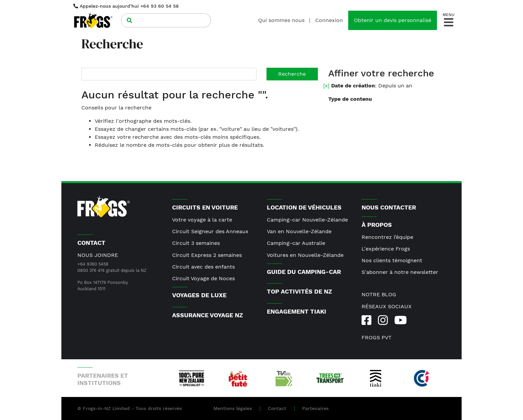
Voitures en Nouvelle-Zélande (305, 255)
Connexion (329, 20)
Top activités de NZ (299, 291)
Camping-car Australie (296, 243)
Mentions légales (233, 408)
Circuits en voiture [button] (205, 207)
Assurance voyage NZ (207, 315)
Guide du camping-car (304, 272)
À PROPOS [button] (377, 225)
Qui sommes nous (281, 20)
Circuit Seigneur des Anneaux (210, 231)
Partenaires (315, 408)
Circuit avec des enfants (203, 267)
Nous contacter (389, 207)
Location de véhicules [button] (304, 207)
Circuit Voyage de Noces (203, 278)
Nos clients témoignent (392, 260)
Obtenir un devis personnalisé (393, 20)
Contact (277, 408)
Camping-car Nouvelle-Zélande (307, 220)
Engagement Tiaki (297, 311)
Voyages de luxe (199, 295)
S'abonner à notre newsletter (400, 272)
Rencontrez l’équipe (387, 237)
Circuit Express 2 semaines (207, 255)
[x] (326, 86)
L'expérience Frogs (386, 249)
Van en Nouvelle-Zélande (299, 231)
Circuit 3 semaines (196, 243)
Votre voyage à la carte (202, 220)
